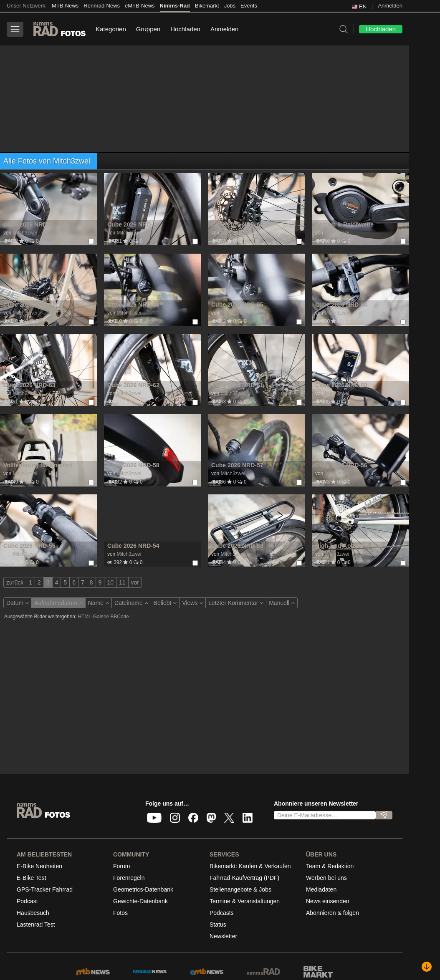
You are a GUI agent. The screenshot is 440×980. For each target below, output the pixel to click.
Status (218, 925)
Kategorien (111, 29)
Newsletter (223, 936)
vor (135, 582)
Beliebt (165, 603)
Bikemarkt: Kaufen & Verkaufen (250, 866)
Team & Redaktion (330, 866)
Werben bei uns (326, 878)
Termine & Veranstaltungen (245, 901)
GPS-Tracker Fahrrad (45, 889)
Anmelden (390, 6)
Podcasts (222, 913)
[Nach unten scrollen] (427, 967)
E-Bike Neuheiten (39, 866)
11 (122, 582)
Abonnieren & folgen (333, 913)
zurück (15, 582)
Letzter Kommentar (236, 603)
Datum (18, 603)
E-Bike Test (32, 878)
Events (249, 6)
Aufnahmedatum (58, 603)
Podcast (27, 901)
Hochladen (185, 29)
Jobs (230, 6)
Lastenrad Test (36, 925)
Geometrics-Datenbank (143, 889)
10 (110, 582)
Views (192, 603)
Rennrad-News (102, 6)
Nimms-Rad (175, 6)
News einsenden (328, 901)
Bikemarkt (207, 6)
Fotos (120, 913)
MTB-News (65, 6)
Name (99, 603)
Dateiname (131, 603)
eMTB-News (140, 6)
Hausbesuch (33, 913)
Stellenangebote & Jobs (240, 889)
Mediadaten (321, 889)
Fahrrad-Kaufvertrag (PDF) (244, 878)
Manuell (282, 603)
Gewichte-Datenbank (140, 901)
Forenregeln (129, 878)
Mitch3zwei (25, 233)
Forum (121, 866)
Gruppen (148, 29)
